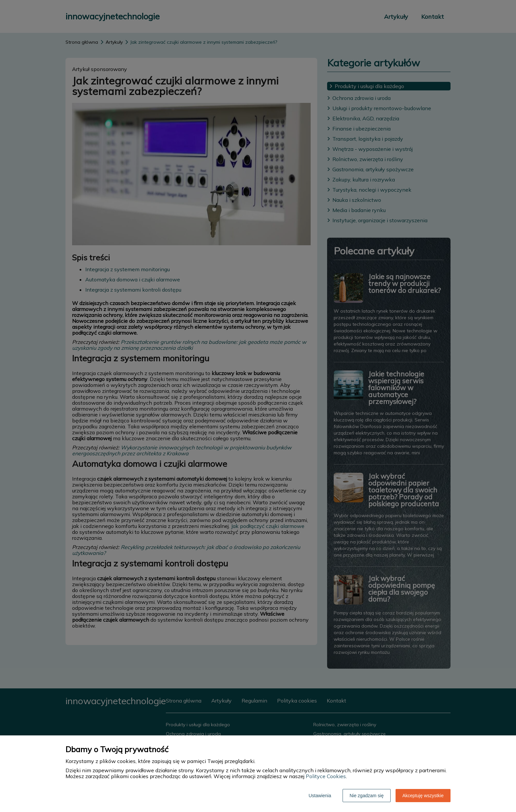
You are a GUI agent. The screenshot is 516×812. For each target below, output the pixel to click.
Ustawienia (320, 796)
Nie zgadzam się (367, 796)
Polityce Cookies (326, 776)
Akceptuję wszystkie (423, 796)
